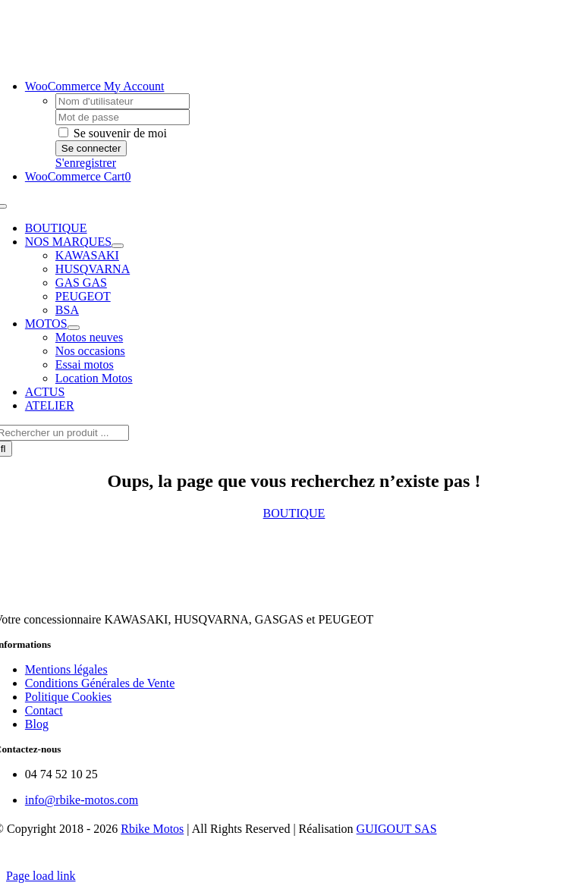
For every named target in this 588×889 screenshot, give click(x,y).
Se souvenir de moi (113, 133)
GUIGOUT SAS (397, 829)
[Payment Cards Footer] (294, 862)
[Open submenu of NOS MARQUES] (118, 246)
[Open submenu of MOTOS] (74, 328)
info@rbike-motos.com (82, 800)
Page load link (41, 876)
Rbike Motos (152, 829)
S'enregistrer (86, 163)
